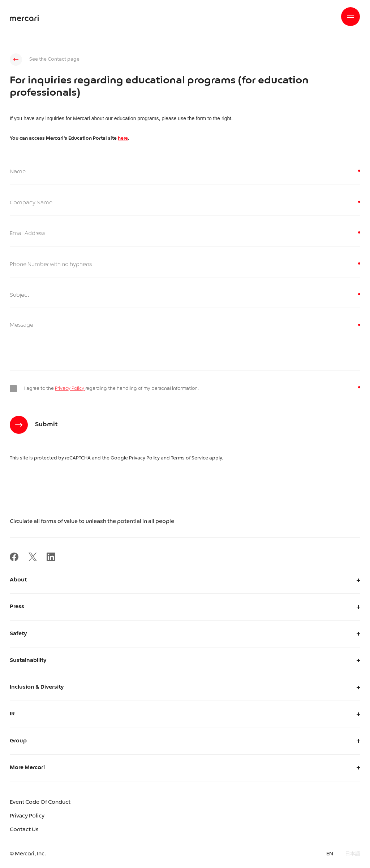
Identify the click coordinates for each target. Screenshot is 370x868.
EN (330, 854)
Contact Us (24, 830)
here (123, 138)
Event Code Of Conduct (40, 802)
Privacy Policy (70, 389)
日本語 (353, 854)
